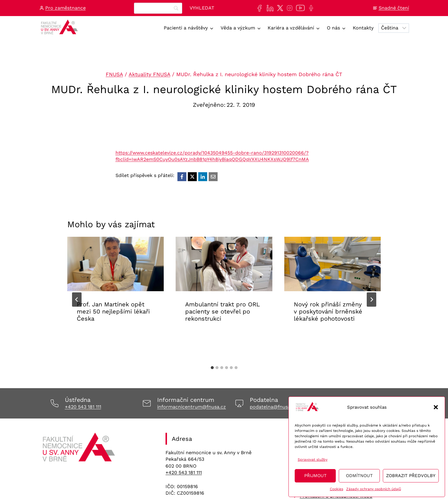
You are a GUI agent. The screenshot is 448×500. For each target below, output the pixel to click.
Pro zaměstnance (65, 8)
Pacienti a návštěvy (186, 28)
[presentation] (116, 264)
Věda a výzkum (238, 28)
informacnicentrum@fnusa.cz (192, 407)
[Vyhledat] (202, 8)
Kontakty (363, 28)
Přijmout (315, 476)
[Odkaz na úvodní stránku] (80, 449)
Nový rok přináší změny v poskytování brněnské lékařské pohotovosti (328, 311)
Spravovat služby (313, 460)
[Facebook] (182, 177)
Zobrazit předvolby (411, 476)
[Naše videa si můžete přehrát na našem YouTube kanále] (299, 8)
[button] (436, 407)
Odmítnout (359, 476)
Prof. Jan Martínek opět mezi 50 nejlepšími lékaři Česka (113, 311)
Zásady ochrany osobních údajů (374, 489)
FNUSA (114, 74)
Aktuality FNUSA (149, 74)
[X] (192, 177)
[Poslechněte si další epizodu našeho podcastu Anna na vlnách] (310, 8)
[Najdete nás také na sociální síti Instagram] (288, 8)
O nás (333, 28)
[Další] (371, 300)
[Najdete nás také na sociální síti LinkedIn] (269, 8)
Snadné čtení (394, 8)
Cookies (337, 489)
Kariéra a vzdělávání (291, 28)
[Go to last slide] (77, 300)
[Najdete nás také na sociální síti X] (279, 8)
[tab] (212, 368)
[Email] (213, 177)
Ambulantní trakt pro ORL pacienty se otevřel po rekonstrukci (222, 311)
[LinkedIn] (203, 177)
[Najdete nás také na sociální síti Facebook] (258, 8)
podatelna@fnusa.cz (273, 407)
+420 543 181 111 (83, 407)
